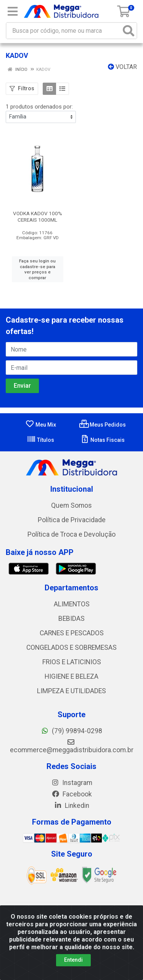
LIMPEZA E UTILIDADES (71, 691)
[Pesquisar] (129, 31)
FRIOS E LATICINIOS (72, 662)
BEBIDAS (71, 619)
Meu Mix (41, 425)
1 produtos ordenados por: (39, 107)
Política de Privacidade (72, 520)
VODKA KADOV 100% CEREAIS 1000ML (38, 217)
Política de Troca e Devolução (71, 534)
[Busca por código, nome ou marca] (64, 31)
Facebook (72, 794)
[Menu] (13, 11)
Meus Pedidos (103, 425)
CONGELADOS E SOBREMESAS (71, 647)
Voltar (122, 67)
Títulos (40, 440)
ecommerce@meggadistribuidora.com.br (72, 746)
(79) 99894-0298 (71, 731)
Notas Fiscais (102, 440)
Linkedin (71, 806)
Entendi (73, 960)
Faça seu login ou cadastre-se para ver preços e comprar (37, 269)
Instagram (72, 783)
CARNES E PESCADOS (72, 633)
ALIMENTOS (72, 604)
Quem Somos (71, 505)
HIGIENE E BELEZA (71, 676)
